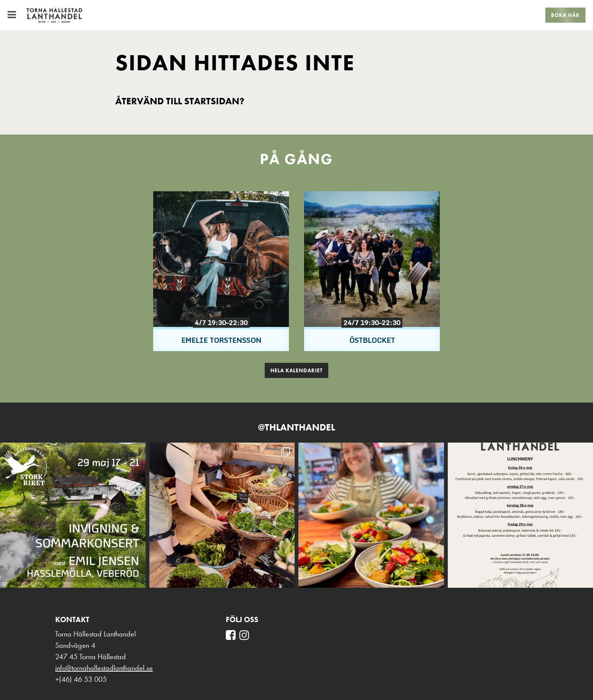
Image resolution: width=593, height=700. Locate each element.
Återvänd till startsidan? (180, 101)
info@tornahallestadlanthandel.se (104, 668)
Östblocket (372, 340)
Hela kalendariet (296, 370)
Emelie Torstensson (221, 340)
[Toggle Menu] (12, 15)
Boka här (565, 15)
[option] (221, 271)
